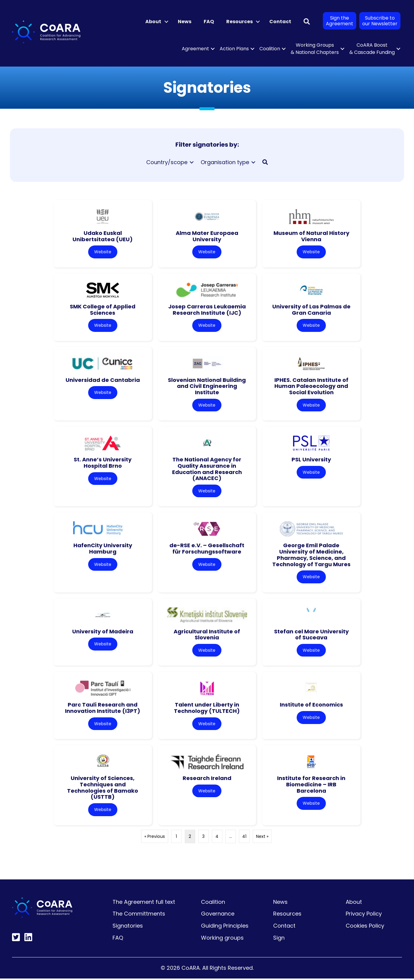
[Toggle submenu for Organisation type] (253, 162)
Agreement (195, 49)
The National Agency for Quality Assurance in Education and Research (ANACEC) (207, 469)
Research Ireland (207, 780)
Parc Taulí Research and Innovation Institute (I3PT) (103, 709)
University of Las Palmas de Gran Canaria (311, 310)
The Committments (139, 915)
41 (244, 838)
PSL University (311, 460)
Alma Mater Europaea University (207, 236)
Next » (262, 838)
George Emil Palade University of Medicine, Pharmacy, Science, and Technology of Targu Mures (311, 556)
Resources (239, 22)
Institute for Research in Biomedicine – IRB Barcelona (311, 786)
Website (103, 252)
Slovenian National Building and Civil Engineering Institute (207, 386)
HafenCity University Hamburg (103, 549)
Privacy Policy (364, 915)
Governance (218, 915)
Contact (280, 22)
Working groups (222, 939)
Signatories (128, 927)
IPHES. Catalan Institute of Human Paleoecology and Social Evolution (311, 386)
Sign (279, 939)
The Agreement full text (144, 903)
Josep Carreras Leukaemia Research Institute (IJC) (207, 310)
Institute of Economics (311, 706)
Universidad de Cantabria (103, 380)
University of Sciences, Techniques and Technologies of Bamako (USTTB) (103, 789)
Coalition (270, 49)
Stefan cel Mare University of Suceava (311, 635)
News (185, 22)
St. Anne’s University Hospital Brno (103, 463)
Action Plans (234, 49)
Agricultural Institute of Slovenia (207, 635)
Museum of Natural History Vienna (311, 236)
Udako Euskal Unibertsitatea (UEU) (103, 236)
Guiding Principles (225, 927)
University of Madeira (103, 632)
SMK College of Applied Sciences (103, 310)
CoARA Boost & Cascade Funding (372, 49)
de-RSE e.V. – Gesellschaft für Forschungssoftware (207, 549)
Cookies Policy (365, 927)
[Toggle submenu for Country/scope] (192, 162)
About (153, 22)
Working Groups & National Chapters (315, 49)
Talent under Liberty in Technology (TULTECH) (207, 709)
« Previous (155, 838)
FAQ (209, 22)
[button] (166, 22)
